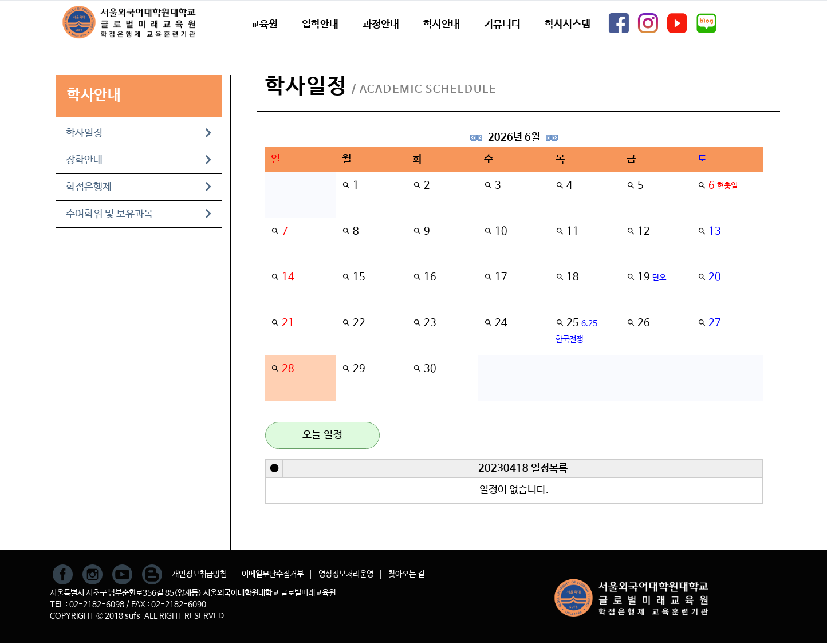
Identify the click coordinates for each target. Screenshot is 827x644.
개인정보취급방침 (199, 574)
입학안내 (320, 25)
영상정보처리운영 (346, 574)
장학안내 (139, 160)
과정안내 (381, 25)
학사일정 (139, 133)
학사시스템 (568, 25)
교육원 (264, 25)
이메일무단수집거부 (273, 574)
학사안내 (442, 25)
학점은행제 (139, 187)
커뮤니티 (502, 25)
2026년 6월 (514, 137)
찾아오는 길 (406, 574)
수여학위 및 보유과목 (139, 214)
